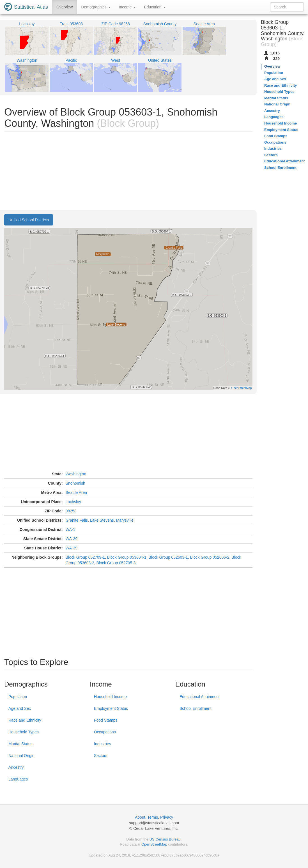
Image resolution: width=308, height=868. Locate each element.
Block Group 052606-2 (210, 557)
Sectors (101, 756)
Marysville (125, 520)
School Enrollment (196, 708)
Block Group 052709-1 (85, 557)
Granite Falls (77, 520)
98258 (71, 511)
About (140, 817)
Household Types (24, 732)
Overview (65, 7)
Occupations (105, 732)
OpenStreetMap (154, 844)
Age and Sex (20, 708)
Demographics (96, 7)
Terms (153, 817)
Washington (76, 474)
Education (155, 7)
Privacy (167, 817)
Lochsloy (73, 502)
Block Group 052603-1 (168, 557)
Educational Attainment (200, 697)
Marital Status (20, 744)
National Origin (21, 756)
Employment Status (111, 708)
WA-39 (72, 539)
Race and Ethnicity (25, 720)
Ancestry (16, 767)
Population (18, 697)
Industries (103, 744)
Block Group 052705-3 (116, 563)
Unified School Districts (29, 220)
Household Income (110, 697)
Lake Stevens (102, 520)
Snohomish (75, 483)
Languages (18, 779)
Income (127, 7)
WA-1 (70, 529)
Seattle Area (76, 492)
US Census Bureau (165, 839)
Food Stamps (106, 720)
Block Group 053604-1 (127, 557)
